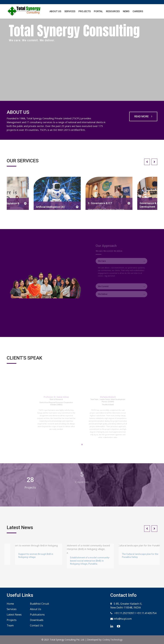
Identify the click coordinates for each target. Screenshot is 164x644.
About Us (55, 11)
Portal (98, 11)
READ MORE (143, 116)
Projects (85, 11)
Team (10, 625)
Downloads (37, 620)
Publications (37, 615)
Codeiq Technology (113, 640)
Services (70, 11)
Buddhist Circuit (39, 604)
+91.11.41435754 (146, 613)
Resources (113, 11)
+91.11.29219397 (124, 613)
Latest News (14, 615)
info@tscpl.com (122, 619)
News (126, 11)
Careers (138, 11)
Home (10, 604)
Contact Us (37, 625)
